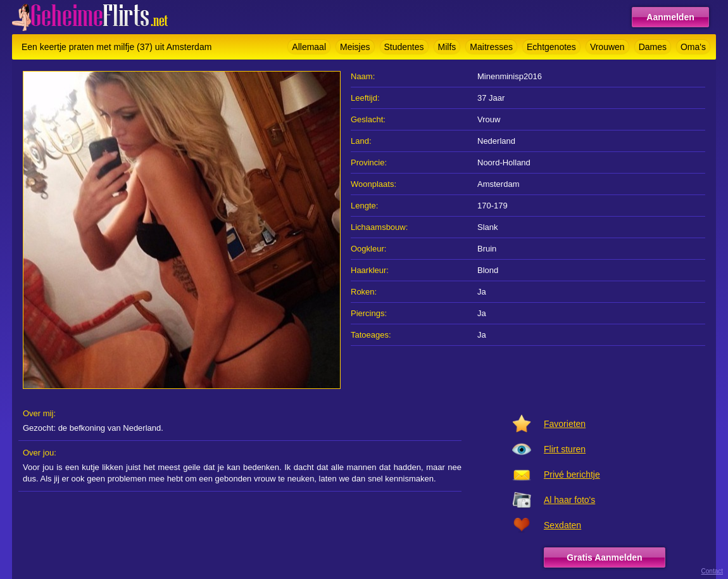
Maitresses (491, 47)
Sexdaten (562, 525)
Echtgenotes (551, 47)
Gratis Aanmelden (604, 557)
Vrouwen (607, 47)
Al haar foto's (569, 500)
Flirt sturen (565, 449)
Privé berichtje (572, 474)
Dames (653, 47)
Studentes (404, 47)
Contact (712, 571)
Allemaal (309, 47)
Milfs (447, 47)
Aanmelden (670, 17)
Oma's (693, 47)
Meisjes (355, 47)
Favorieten (565, 424)
